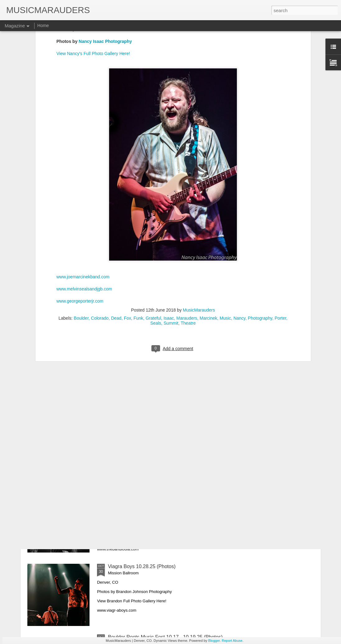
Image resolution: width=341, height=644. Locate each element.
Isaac (169, 264)
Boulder (81, 264)
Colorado (100, 264)
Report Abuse (232, 641)
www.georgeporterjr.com (80, 247)
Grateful (153, 264)
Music (226, 264)
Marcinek (208, 264)
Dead (116, 264)
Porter (281, 264)
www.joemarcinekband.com (83, 223)
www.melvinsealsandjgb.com (84, 235)
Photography (260, 264)
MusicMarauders (199, 256)
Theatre (188, 269)
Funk (138, 264)
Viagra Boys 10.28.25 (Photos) (142, 566)
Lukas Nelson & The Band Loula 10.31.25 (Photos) (164, 496)
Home (43, 25)
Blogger (214, 641)
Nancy (240, 264)
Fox (127, 264)
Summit (171, 269)
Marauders (187, 264)
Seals (156, 269)
